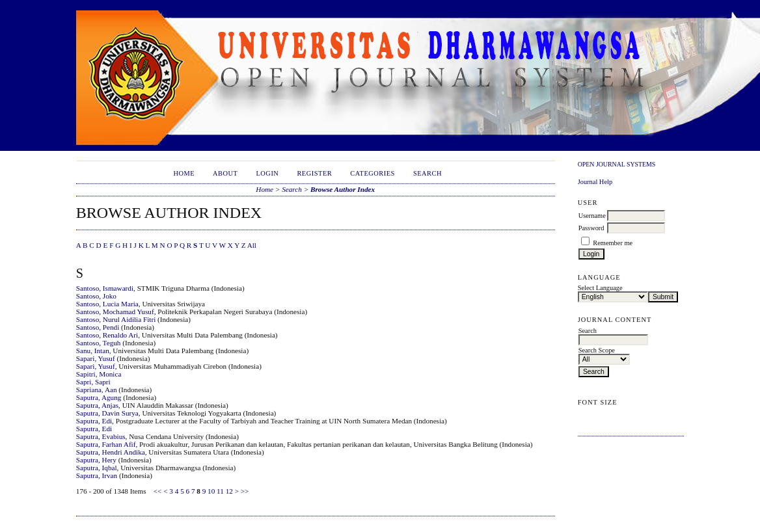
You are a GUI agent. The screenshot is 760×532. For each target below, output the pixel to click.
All (252, 245)
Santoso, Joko (96, 296)
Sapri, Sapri (93, 382)
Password (591, 228)
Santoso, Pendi (98, 327)
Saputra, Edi (94, 421)
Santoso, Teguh (99, 343)
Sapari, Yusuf (96, 358)
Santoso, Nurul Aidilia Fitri (116, 319)
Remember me (613, 243)
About (225, 173)
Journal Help (595, 182)
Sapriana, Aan (97, 390)
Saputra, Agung (99, 397)
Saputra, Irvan (97, 475)
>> (245, 491)
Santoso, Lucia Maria (107, 304)
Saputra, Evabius (101, 436)
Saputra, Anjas (97, 405)
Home (184, 173)
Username (592, 216)
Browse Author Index (343, 189)
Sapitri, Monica (99, 374)
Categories (373, 173)
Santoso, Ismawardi (105, 288)
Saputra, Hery (96, 460)
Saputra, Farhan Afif (106, 444)
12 (229, 491)
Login (267, 173)
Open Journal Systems (617, 164)
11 (220, 491)
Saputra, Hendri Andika (111, 452)
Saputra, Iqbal (97, 468)
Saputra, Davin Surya (107, 413)
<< (158, 491)
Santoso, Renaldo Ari (107, 335)
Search (428, 173)
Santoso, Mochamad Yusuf (115, 312)
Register (314, 173)
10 (211, 491)
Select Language (600, 288)
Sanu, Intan (93, 351)
